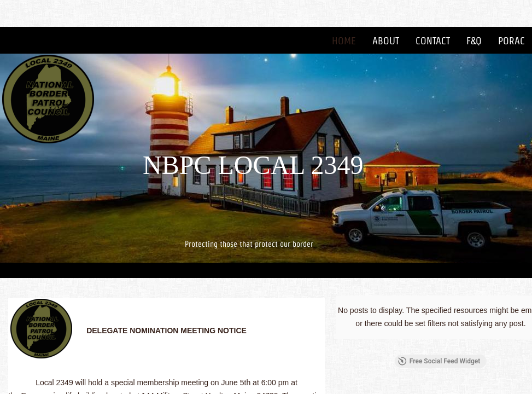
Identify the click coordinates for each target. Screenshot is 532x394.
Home (344, 41)
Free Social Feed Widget (439, 361)
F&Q (474, 41)
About (386, 41)
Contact (433, 41)
